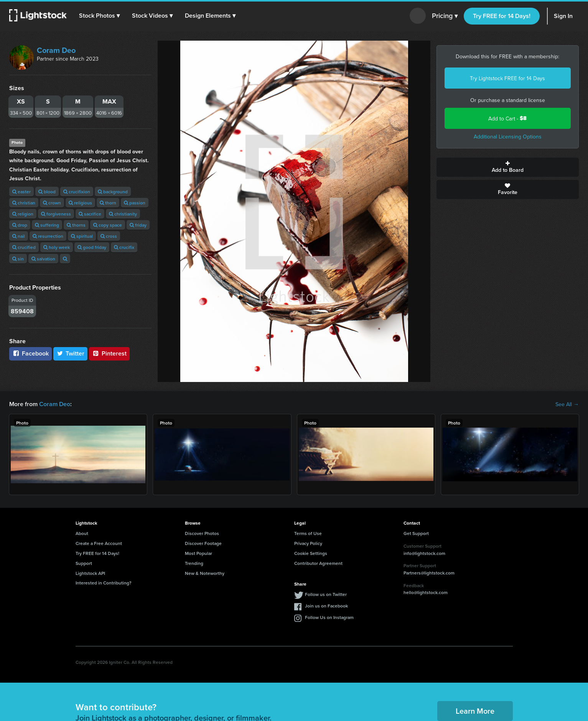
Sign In (563, 16)
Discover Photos (202, 533)
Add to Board (508, 167)
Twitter (71, 353)
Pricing (445, 16)
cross (109, 236)
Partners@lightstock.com (429, 573)
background (113, 192)
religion (23, 214)
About (82, 533)
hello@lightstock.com (426, 592)
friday (138, 225)
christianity (123, 214)
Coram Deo (56, 50)
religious (80, 203)
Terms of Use (308, 533)
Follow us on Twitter (326, 594)
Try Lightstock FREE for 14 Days (507, 78)
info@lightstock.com (424, 553)
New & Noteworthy (205, 573)
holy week (57, 247)
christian (24, 203)
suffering (47, 225)
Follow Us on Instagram (329, 617)
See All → (567, 404)
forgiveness (56, 214)
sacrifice (90, 214)
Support (84, 563)
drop (20, 225)
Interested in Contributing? (104, 583)
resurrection (48, 236)
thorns (76, 225)
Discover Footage (203, 543)
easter (21, 192)
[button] (99, 16)
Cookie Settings (311, 553)
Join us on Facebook (326, 606)
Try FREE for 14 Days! (502, 16)
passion (135, 203)
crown (52, 203)
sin (18, 259)
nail (19, 236)
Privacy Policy (308, 543)
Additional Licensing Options (508, 137)
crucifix (124, 247)
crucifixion (77, 192)
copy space (108, 225)
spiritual (82, 236)
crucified (24, 247)
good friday (92, 247)
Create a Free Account (99, 543)
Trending (194, 563)
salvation (43, 259)
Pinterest (109, 353)
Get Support (416, 533)
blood (47, 192)
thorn (108, 203)
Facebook (30, 353)
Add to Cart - (507, 118)
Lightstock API (90, 573)
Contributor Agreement (318, 563)
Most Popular (198, 553)
